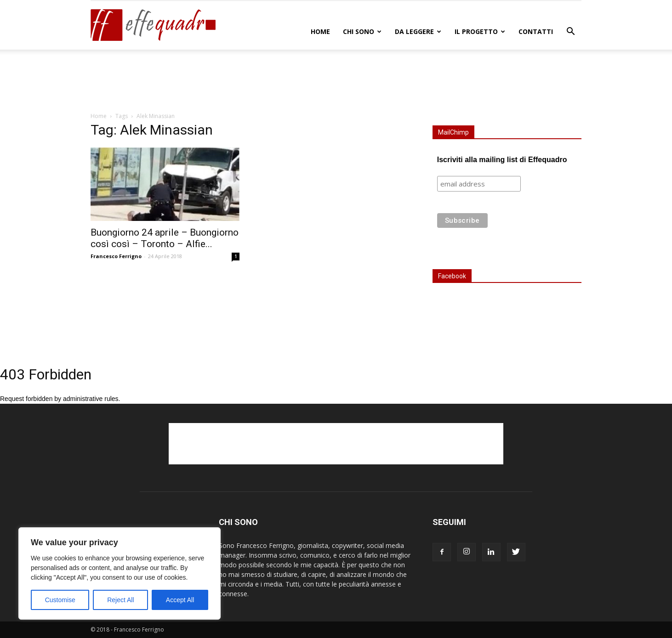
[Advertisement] (336, 81)
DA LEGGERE (418, 31)
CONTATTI (536, 31)
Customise (60, 600)
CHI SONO (362, 31)
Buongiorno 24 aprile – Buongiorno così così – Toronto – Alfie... (165, 238)
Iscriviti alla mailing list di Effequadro (502, 160)
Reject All (120, 600)
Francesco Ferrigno (116, 256)
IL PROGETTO (480, 31)
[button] (570, 32)
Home (320, 31)
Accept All (180, 600)
